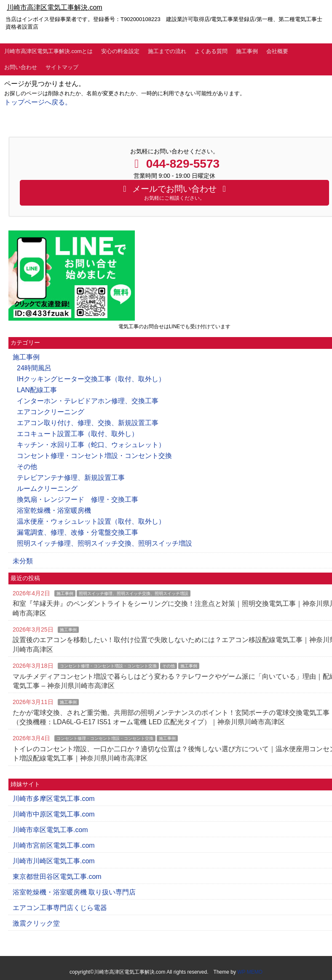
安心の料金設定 (120, 51)
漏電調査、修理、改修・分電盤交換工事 (78, 532)
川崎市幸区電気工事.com (50, 830)
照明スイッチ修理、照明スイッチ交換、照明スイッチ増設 (104, 543)
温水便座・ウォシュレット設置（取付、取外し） (91, 521)
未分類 (23, 561)
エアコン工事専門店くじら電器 (60, 908)
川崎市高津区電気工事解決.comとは (48, 51)
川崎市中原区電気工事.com (54, 814)
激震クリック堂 (36, 923)
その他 (27, 467)
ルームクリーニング (47, 489)
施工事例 (247, 51)
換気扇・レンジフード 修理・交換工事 (78, 499)
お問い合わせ (21, 67)
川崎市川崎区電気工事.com (54, 861)
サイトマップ (62, 67)
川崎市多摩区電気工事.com (54, 799)
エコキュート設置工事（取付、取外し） (78, 434)
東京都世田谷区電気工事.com (57, 877)
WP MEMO (250, 972)
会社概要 (277, 51)
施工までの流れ (167, 51)
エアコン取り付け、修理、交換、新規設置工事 (88, 423)
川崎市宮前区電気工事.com (54, 845)
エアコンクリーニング (51, 412)
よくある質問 (211, 51)
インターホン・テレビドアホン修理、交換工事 (88, 401)
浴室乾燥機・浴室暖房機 (54, 510)
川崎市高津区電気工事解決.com (55, 7)
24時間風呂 (34, 368)
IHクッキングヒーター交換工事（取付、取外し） (91, 379)
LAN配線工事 (37, 390)
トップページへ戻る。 (38, 102)
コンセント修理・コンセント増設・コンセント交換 (94, 456)
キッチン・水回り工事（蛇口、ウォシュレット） (91, 445)
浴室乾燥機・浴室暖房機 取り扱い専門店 (74, 892)
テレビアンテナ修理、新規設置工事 (71, 478)
